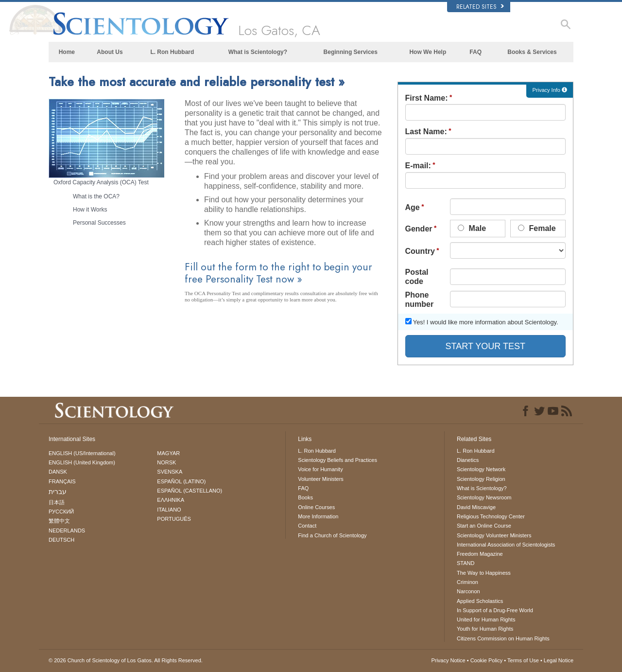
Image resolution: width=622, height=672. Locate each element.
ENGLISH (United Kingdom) (82, 462)
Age (413, 207)
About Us (110, 52)
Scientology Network (481, 469)
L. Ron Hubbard (172, 52)
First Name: (427, 98)
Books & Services (532, 52)
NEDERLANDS (67, 531)
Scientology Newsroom (484, 497)
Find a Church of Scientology (332, 535)
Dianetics (468, 460)
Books (305, 497)
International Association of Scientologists (506, 545)
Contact (307, 526)
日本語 (57, 502)
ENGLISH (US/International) (82, 453)
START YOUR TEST (485, 346)
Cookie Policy (487, 660)
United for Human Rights (486, 619)
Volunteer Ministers (321, 479)
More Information (318, 516)
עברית (58, 492)
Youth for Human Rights (485, 629)
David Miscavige (476, 507)
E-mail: (418, 166)
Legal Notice (559, 660)
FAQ (475, 52)
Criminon (467, 582)
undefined (508, 250)
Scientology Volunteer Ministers (494, 535)
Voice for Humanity (320, 469)
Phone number (420, 300)
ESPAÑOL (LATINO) (181, 481)
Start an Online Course (484, 526)
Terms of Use (523, 660)
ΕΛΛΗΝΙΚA (171, 500)
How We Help (428, 52)
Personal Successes (99, 223)
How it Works (90, 210)
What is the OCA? (96, 196)
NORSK (166, 462)
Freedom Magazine (480, 554)
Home (67, 52)
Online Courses (316, 507)
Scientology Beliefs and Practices (337, 460)
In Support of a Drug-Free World (495, 610)
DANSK (58, 472)
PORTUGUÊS (174, 519)
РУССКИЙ (61, 512)
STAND (466, 563)
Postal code (417, 277)
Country (420, 251)
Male (472, 228)
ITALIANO (169, 510)
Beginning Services (351, 52)
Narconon (468, 591)
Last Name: (426, 132)
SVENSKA (170, 472)
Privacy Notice (448, 660)
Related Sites (480, 7)
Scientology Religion (481, 479)
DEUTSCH (61, 540)
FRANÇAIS (62, 481)
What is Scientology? (258, 52)
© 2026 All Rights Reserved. (126, 660)
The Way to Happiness (484, 573)
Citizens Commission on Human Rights (503, 638)
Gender (419, 229)
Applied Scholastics (480, 601)
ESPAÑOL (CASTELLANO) (190, 491)
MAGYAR (168, 453)
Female (537, 228)
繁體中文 (59, 521)
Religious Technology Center (491, 516)
